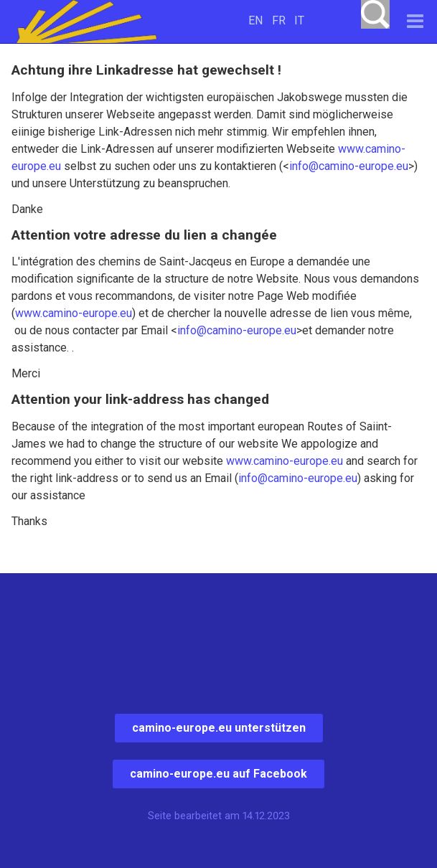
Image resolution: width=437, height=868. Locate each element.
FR (279, 20)
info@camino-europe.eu (349, 166)
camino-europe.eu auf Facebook (218, 774)
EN (255, 20)
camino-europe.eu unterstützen (219, 728)
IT (299, 20)
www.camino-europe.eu (74, 313)
